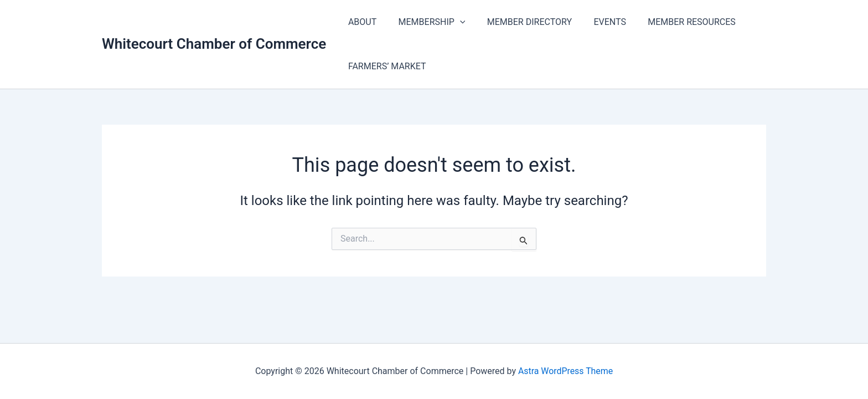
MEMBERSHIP (426, 22)
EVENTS (596, 22)
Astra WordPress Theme (565, 371)
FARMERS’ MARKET (385, 66)
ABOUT (360, 22)
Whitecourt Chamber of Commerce (214, 44)
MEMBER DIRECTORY (519, 22)
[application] (454, 22)
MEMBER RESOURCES (673, 22)
